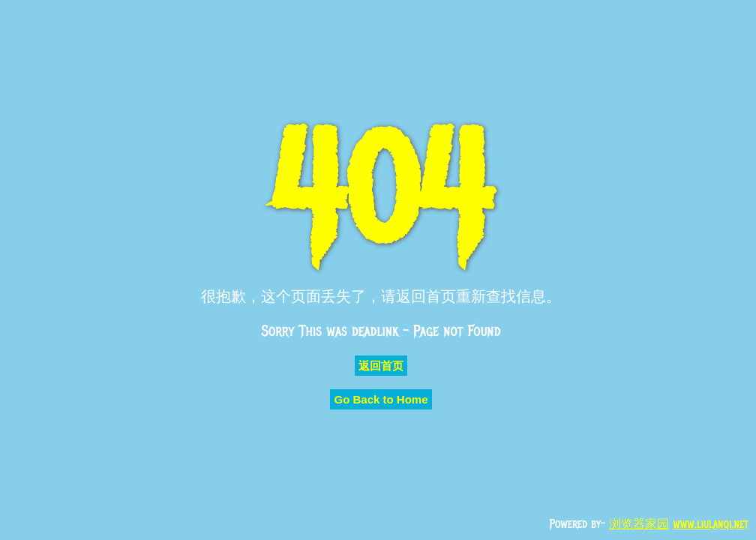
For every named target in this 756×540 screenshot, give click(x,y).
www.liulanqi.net (711, 524)
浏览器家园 (639, 524)
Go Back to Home (381, 399)
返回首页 (381, 366)
